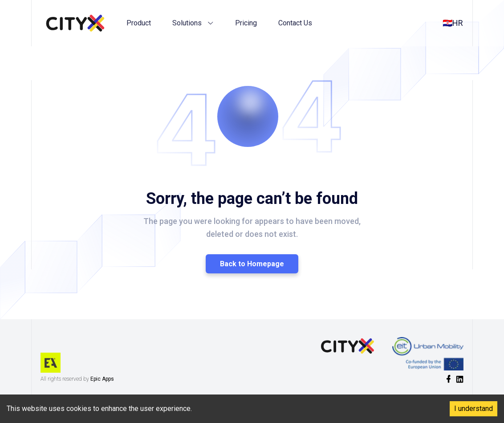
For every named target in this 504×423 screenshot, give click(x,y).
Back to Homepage (252, 264)
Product (139, 23)
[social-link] (449, 379)
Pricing (246, 23)
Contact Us (295, 23)
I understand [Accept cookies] (474, 409)
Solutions (193, 23)
